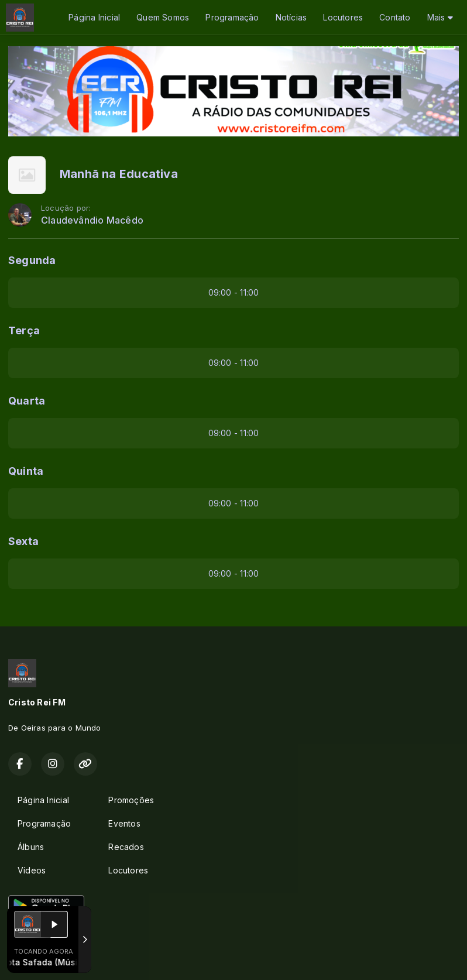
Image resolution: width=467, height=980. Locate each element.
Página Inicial (94, 17)
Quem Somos (163, 17)
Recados (126, 847)
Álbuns (31, 847)
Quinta (26, 471)
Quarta (27, 401)
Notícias (291, 17)
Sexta (23, 541)
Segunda (32, 260)
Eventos (124, 823)
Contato (395, 17)
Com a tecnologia (49, 958)
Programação (232, 17)
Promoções (131, 800)
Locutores (343, 17)
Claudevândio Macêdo (92, 220)
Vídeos (32, 870)
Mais (440, 17)
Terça (24, 330)
